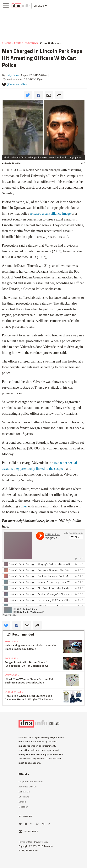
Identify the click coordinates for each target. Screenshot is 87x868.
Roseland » (12, 641)
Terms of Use (25, 842)
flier (24, 506)
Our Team (24, 797)
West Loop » (12, 675)
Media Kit (23, 807)
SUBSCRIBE (28, 831)
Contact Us (24, 792)
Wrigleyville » (14, 692)
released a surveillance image (50, 214)
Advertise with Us (28, 787)
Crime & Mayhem (51, 43)
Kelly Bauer (12, 75)
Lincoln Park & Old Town (20, 43)
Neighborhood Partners (31, 782)
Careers (22, 802)
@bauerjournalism (17, 84)
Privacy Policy (41, 842)
